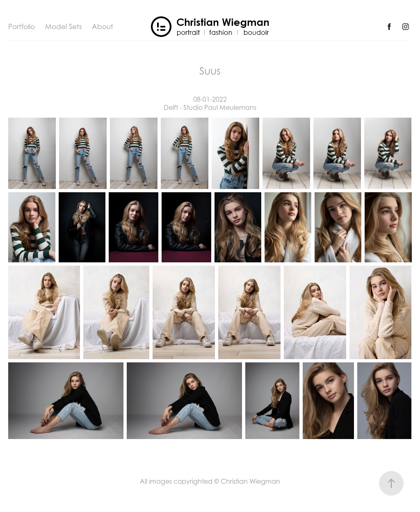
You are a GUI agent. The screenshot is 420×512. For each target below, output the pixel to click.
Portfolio (22, 27)
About (103, 27)
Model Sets (64, 27)
